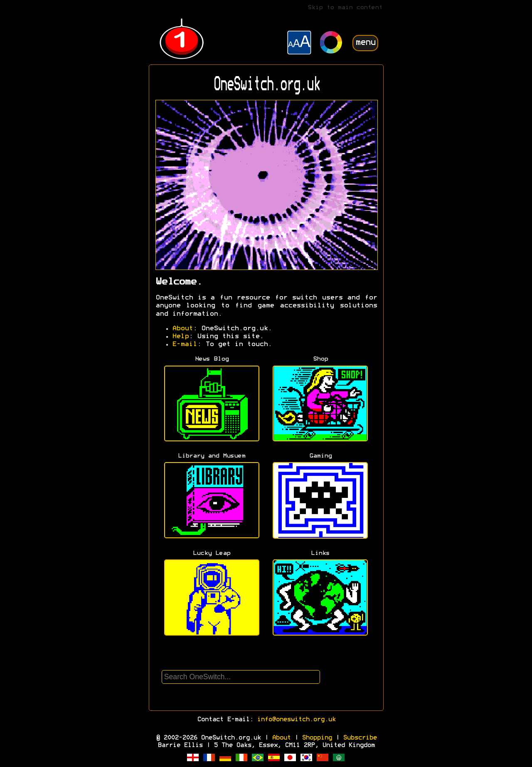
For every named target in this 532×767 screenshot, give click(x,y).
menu (365, 43)
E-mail (185, 344)
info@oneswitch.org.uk (296, 720)
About (182, 329)
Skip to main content (345, 8)
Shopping (317, 738)
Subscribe (360, 738)
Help (180, 336)
